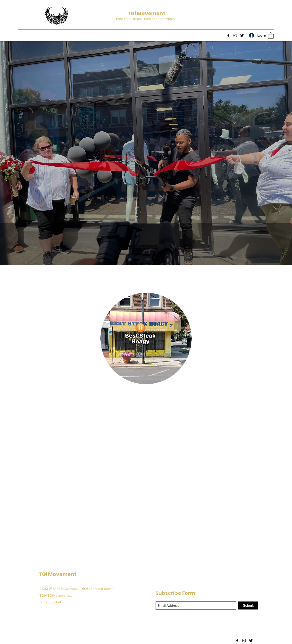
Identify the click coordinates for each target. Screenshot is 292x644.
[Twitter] (242, 35)
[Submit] (248, 605)
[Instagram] (235, 35)
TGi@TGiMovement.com (57, 595)
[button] (271, 35)
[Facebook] (228, 35)
